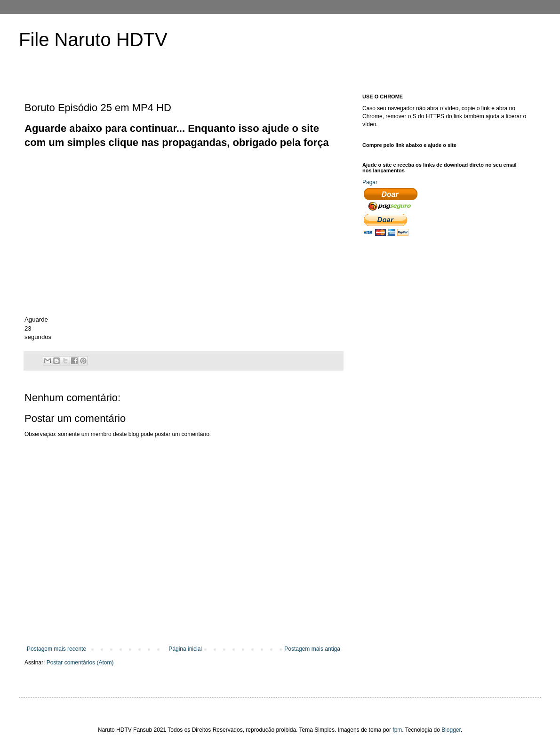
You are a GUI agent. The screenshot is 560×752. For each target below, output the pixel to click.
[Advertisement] (196, 171)
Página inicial (185, 649)
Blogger (451, 730)
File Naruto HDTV (93, 40)
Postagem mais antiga (312, 649)
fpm (397, 730)
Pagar (370, 182)
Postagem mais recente (56, 649)
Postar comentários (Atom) (80, 663)
